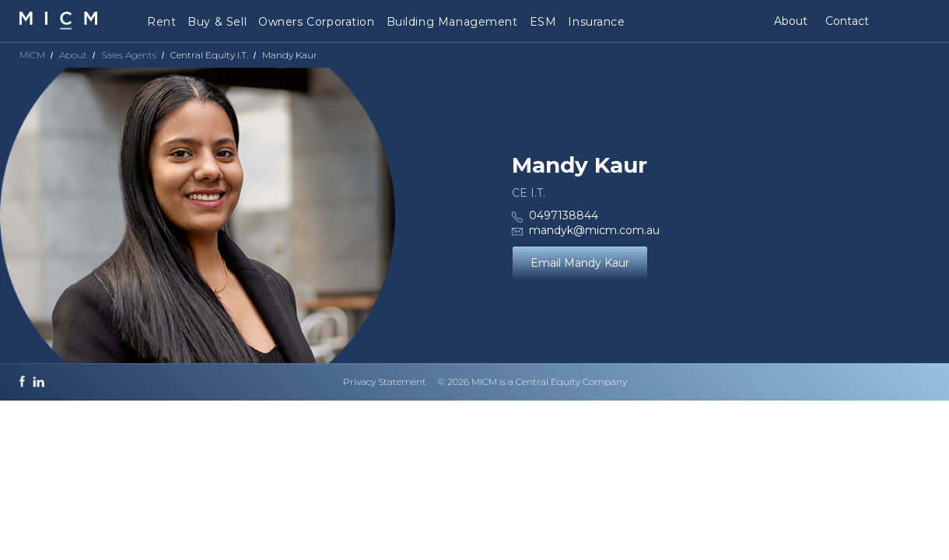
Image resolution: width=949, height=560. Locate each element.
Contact (847, 21)
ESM (543, 22)
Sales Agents (129, 55)
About (791, 21)
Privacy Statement (385, 381)
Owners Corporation (316, 22)
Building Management (452, 22)
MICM (32, 55)
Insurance (596, 22)
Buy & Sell (217, 22)
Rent (161, 22)
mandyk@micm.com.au (594, 230)
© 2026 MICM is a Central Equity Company (532, 381)
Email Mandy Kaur (580, 263)
